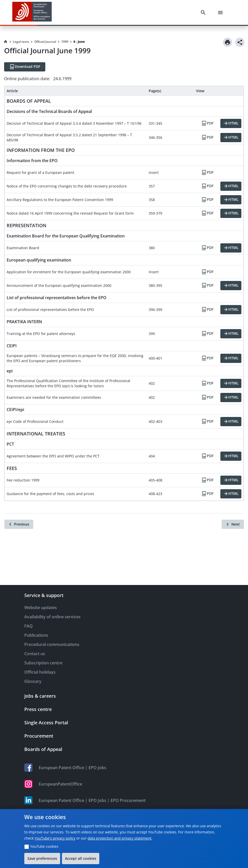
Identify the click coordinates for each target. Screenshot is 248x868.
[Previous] (19, 524)
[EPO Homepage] (32, 12)
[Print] (228, 42)
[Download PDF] (25, 67)
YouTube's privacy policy (55, 838)
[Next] (233, 524)
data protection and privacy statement (119, 838)
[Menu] (221, 13)
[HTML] (231, 123)
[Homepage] (6, 42)
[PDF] (207, 123)
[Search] (204, 13)
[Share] (240, 42)
